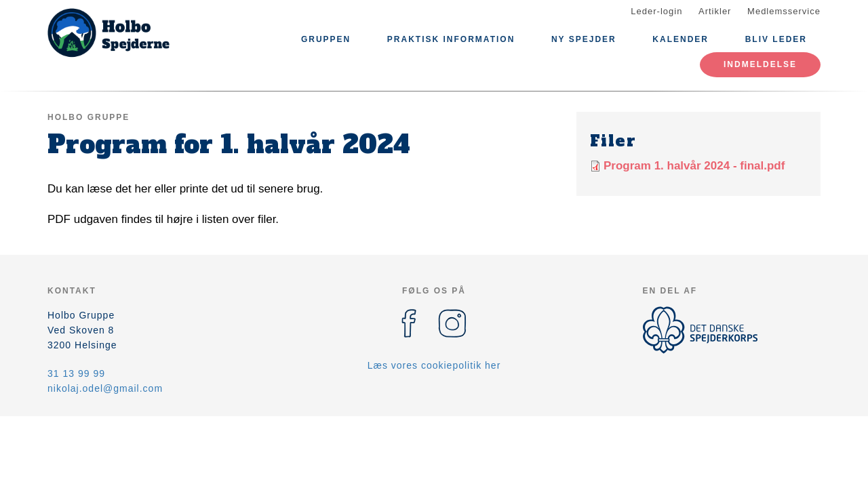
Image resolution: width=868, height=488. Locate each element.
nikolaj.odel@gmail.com (105, 388)
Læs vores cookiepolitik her (434, 365)
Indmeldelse (760, 64)
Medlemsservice (784, 11)
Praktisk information (451, 39)
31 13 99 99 (76, 373)
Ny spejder (584, 39)
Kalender (680, 39)
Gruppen (326, 39)
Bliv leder (776, 39)
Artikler (715, 11)
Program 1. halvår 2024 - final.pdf (694, 166)
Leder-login (656, 11)
